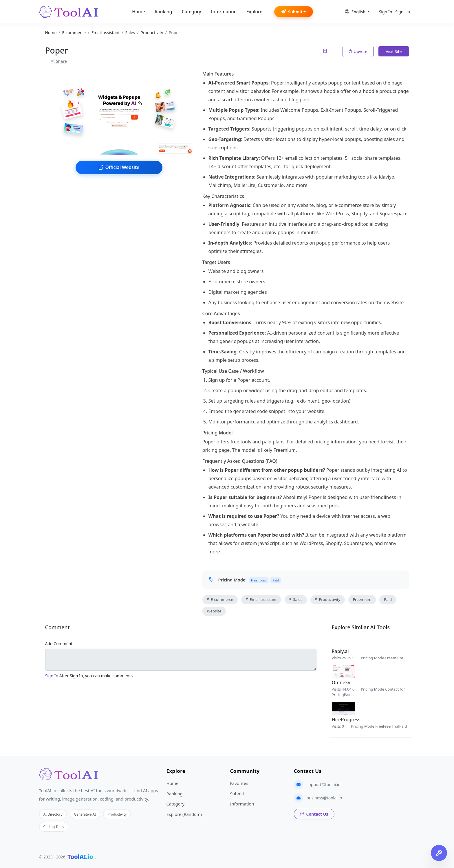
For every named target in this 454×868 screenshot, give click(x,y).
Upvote (358, 51)
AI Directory (53, 814)
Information (224, 12)
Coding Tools (54, 827)
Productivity (328, 599)
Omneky (341, 682)
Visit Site (394, 51)
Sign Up (403, 12)
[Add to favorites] (325, 51)
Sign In (386, 12)
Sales (296, 599)
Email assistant (261, 599)
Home (138, 12)
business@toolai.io (324, 798)
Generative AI (85, 814)
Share (59, 61)
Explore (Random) (184, 814)
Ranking (163, 12)
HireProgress (346, 720)
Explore (254, 12)
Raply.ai (340, 651)
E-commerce (220, 599)
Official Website (119, 167)
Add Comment (59, 644)
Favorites (239, 783)
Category (192, 12)
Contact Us (314, 814)
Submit (292, 12)
